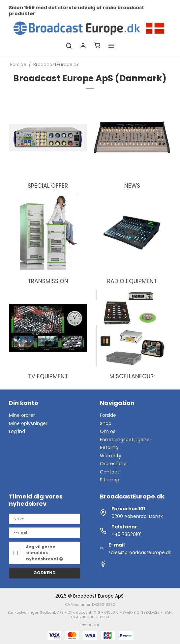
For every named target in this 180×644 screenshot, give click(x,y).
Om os (108, 431)
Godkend (45, 573)
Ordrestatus (114, 464)
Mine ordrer (22, 415)
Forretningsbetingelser (126, 440)
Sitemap (110, 480)
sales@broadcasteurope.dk (140, 552)
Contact (110, 472)
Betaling (109, 447)
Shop (106, 423)
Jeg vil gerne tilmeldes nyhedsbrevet (45, 553)
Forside (108, 415)
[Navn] (45, 519)
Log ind (17, 431)
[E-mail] (45, 532)
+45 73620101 (126, 534)
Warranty (111, 456)
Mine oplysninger (28, 423)
